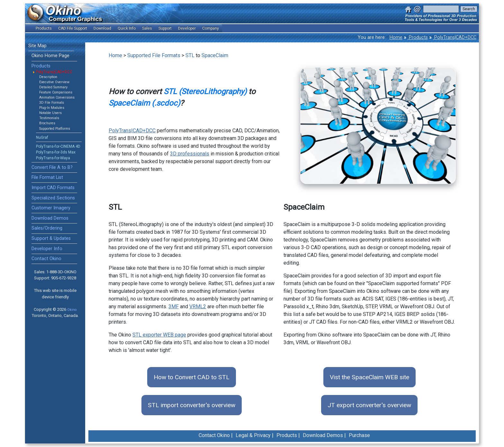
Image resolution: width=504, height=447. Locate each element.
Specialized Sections (53, 198)
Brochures (47, 123)
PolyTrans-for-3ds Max (56, 152)
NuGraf (42, 137)
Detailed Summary (53, 87)
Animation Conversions (57, 97)
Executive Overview (54, 82)
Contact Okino (46, 259)
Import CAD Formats (53, 188)
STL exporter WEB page (159, 335)
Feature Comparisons (56, 92)
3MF (174, 307)
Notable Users (50, 113)
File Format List (47, 177)
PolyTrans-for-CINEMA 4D (58, 146)
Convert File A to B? (52, 167)
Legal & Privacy (253, 435)
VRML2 (198, 307)
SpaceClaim (215, 55)
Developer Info (47, 249)
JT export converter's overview (369, 405)
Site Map (37, 46)
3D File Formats (52, 103)
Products (418, 37)
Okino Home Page (50, 56)
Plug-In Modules (52, 108)
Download (102, 28)
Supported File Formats (154, 55)
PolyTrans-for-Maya (53, 158)
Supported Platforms (55, 129)
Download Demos (50, 218)
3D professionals (190, 154)
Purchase (359, 435)
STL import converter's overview (192, 405)
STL (190, 55)
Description (48, 77)
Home (396, 37)
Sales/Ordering (47, 228)
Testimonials (49, 118)
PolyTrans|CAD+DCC (455, 37)
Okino (72, 310)
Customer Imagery (51, 208)
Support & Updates (51, 238)
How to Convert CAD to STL (192, 377)
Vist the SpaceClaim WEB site (369, 377)
